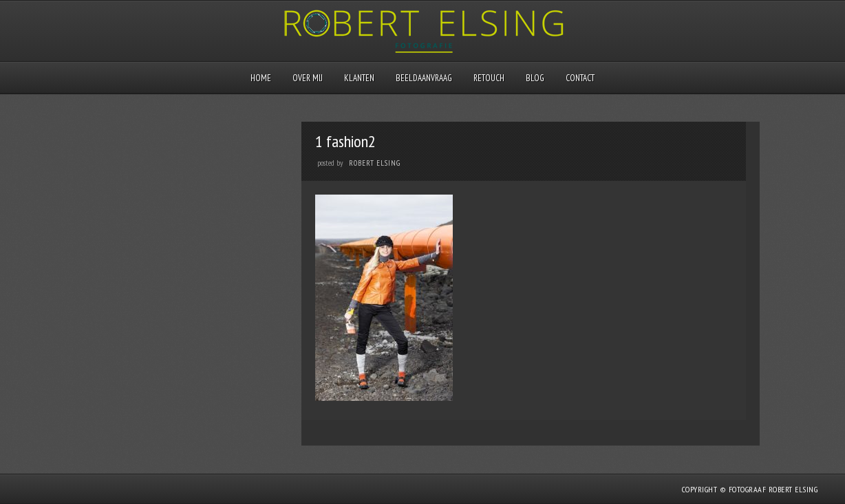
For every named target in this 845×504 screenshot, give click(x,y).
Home (261, 78)
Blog (535, 78)
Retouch (489, 78)
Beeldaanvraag (424, 78)
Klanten (359, 78)
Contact (580, 78)
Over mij (308, 78)
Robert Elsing (375, 163)
